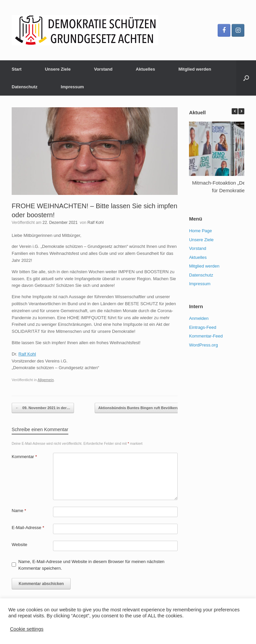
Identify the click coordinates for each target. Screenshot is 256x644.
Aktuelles (145, 69)
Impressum (72, 87)
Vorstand (103, 69)
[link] (27, 354)
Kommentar (24, 457)
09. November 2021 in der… (43, 408)
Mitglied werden (195, 69)
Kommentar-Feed (206, 336)
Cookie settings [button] (27, 629)
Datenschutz (24, 87)
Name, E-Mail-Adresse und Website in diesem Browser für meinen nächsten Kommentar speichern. (91, 565)
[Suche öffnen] (246, 78)
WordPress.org (203, 345)
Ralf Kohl (95, 223)
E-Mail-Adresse (28, 528)
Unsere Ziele (58, 69)
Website (19, 545)
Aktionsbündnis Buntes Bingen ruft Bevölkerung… (146, 408)
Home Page (200, 231)
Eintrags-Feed (203, 327)
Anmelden (199, 318)
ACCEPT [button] (61, 629)
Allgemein (46, 380)
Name (19, 511)
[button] (241, 111)
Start (17, 69)
